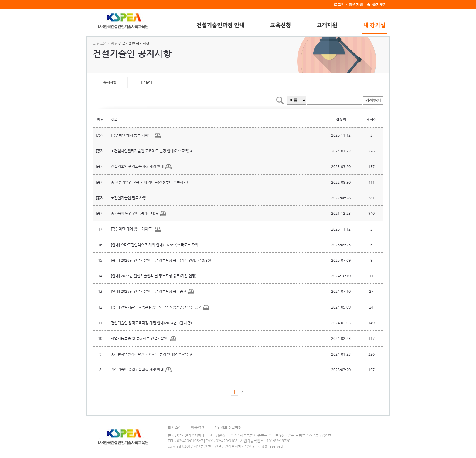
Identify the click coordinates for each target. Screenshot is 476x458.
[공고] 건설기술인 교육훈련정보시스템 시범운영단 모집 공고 (160, 307)
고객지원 (327, 26)
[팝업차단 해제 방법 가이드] (136, 135)
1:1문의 (146, 82)
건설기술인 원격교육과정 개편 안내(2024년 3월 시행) (151, 323)
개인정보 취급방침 (228, 427)
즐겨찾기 (379, 5)
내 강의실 (374, 26)
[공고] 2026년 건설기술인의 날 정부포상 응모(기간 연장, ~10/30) (161, 260)
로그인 (339, 5)
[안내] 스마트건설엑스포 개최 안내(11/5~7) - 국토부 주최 (155, 245)
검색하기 (373, 100)
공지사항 (110, 82)
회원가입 (356, 5)
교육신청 (280, 26)
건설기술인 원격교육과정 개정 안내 (141, 167)
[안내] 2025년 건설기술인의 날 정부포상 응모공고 (153, 292)
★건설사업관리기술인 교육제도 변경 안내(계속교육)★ (152, 151)
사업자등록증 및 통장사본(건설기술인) (144, 339)
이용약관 (198, 427)
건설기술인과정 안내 (220, 26)
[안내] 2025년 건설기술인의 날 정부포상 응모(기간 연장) (154, 276)
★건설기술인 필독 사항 (128, 198)
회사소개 (175, 427)
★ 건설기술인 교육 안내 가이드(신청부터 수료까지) (149, 182)
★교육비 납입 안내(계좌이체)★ (139, 214)
